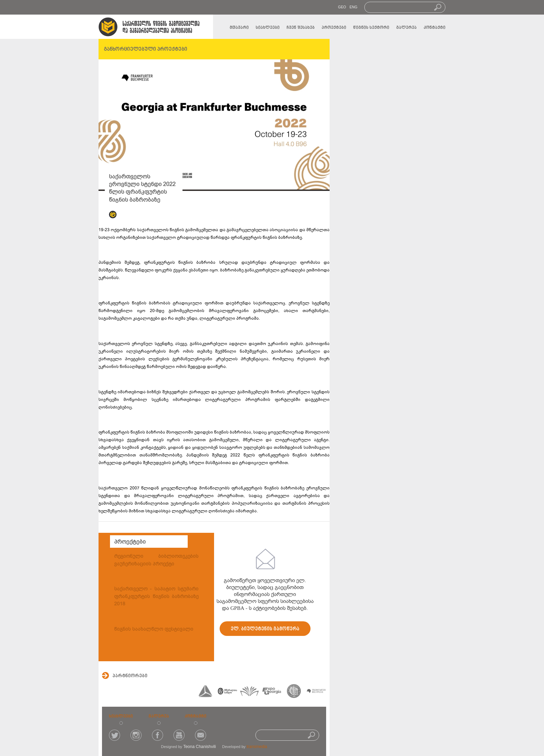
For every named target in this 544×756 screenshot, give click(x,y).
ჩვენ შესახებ (301, 28)
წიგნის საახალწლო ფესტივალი (154, 629)
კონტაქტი (435, 28)
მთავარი (239, 28)
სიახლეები (268, 28)
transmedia (257, 747)
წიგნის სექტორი (371, 28)
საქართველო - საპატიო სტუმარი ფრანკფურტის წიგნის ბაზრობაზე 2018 (156, 596)
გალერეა (406, 28)
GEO (342, 7)
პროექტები (334, 28)
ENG (353, 7)
